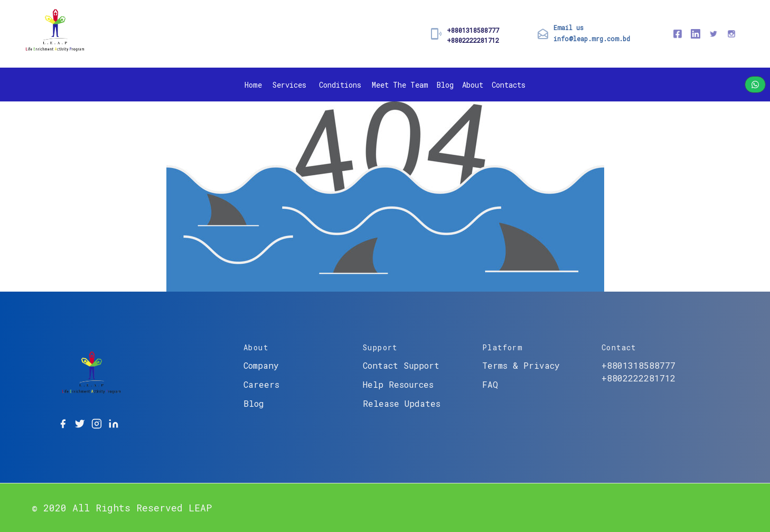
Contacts (509, 85)
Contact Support (401, 365)
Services (289, 85)
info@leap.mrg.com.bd (592, 39)
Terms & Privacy (521, 365)
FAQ (490, 384)
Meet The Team (400, 85)
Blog (445, 85)
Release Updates (402, 403)
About (473, 85)
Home (253, 85)
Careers (261, 384)
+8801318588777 (473, 30)
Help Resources (398, 384)
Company (261, 365)
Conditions (340, 85)
